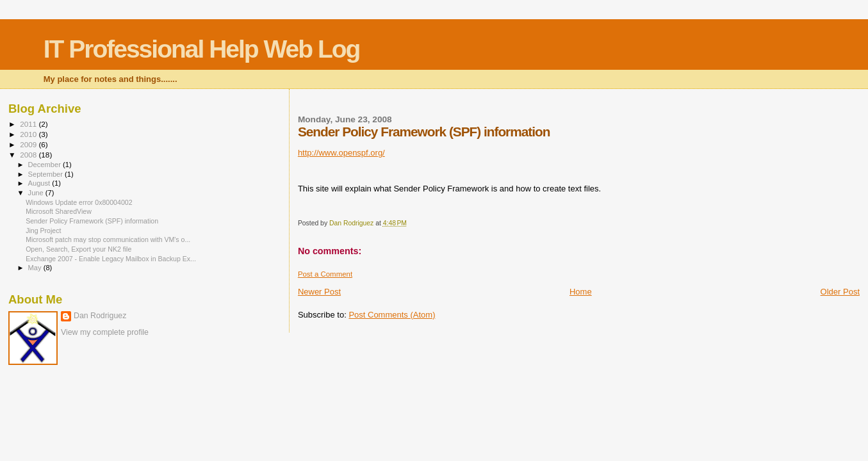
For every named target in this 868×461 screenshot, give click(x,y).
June (37, 193)
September (47, 174)
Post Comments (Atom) (392, 315)
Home (581, 292)
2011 (29, 124)
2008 (29, 155)
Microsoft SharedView (59, 211)
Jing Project (43, 230)
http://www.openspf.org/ (341, 153)
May (36, 268)
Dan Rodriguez (100, 316)
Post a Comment (325, 274)
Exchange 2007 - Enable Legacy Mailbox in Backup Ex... (111, 259)
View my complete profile (105, 332)
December (45, 165)
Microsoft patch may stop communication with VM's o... (108, 239)
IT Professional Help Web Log (202, 49)
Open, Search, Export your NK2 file (78, 249)
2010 (29, 134)
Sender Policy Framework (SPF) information (92, 221)
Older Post (840, 292)
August (40, 183)
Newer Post (319, 292)
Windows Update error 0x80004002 (79, 202)
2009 (29, 144)
